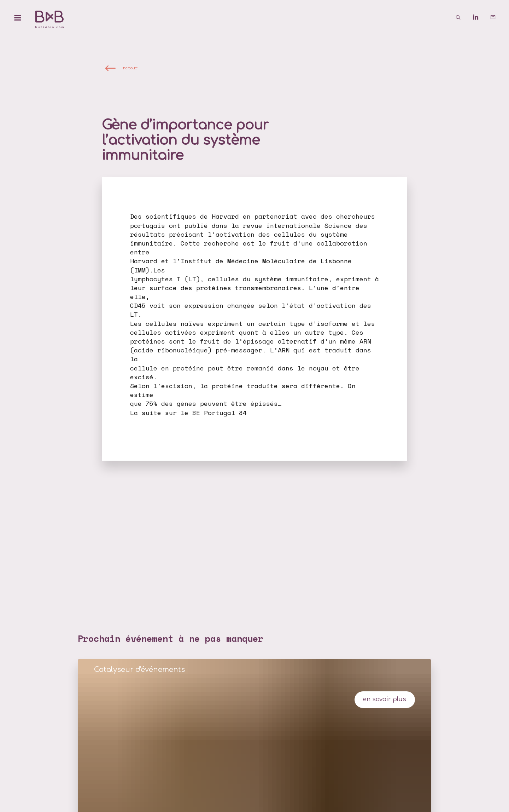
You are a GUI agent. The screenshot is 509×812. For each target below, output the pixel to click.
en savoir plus (385, 699)
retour (130, 68)
